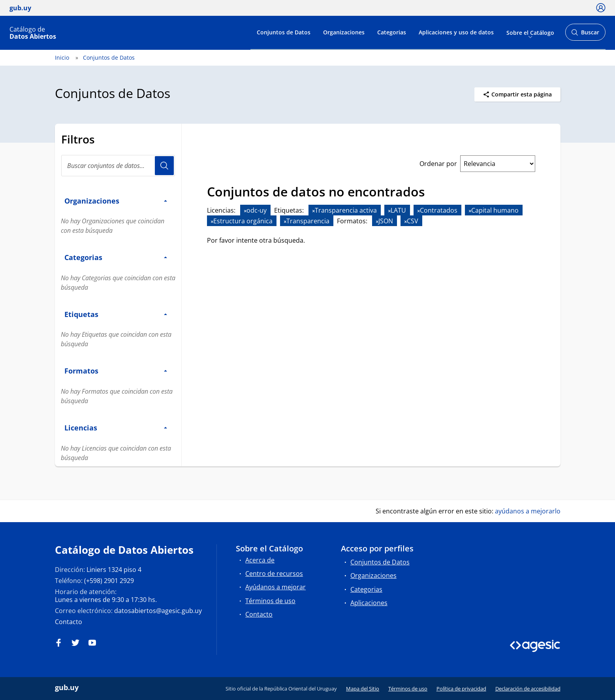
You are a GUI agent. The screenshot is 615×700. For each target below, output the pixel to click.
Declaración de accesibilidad (528, 689)
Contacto (69, 622)
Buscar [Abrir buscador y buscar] (585, 35)
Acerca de (260, 560)
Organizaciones (344, 32)
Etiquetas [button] (116, 314)
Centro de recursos (274, 574)
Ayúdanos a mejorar (276, 587)
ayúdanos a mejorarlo (528, 511)
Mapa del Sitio (363, 689)
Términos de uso (270, 601)
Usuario (164, 166)
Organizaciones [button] (116, 201)
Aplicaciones (369, 603)
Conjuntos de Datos (284, 32)
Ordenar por (438, 164)
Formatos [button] (116, 371)
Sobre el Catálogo (530, 32)
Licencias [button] (116, 427)
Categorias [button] (116, 257)
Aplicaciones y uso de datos (456, 32)
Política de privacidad (461, 689)
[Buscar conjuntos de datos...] (118, 166)
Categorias (392, 32)
